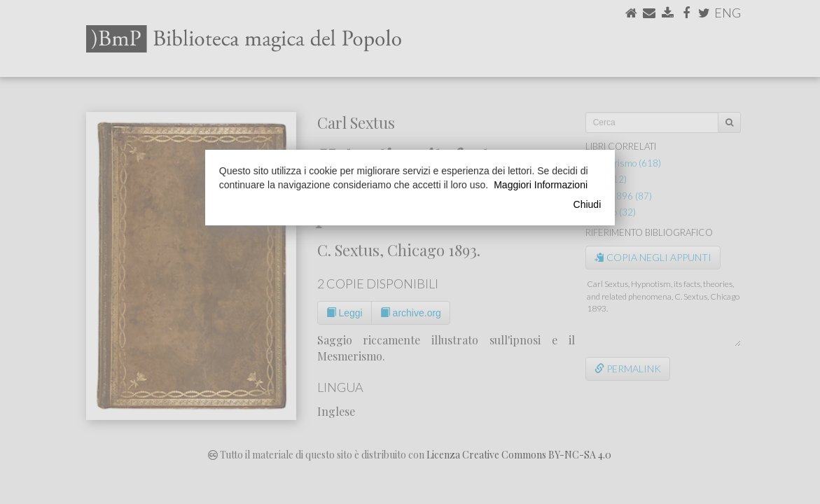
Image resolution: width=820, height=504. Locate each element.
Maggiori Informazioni (541, 185)
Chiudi (588, 204)
